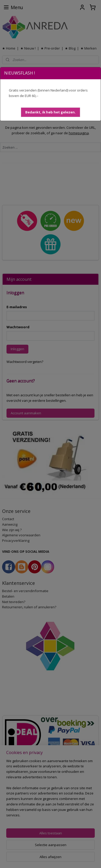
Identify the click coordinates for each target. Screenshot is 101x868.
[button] (51, 112)
